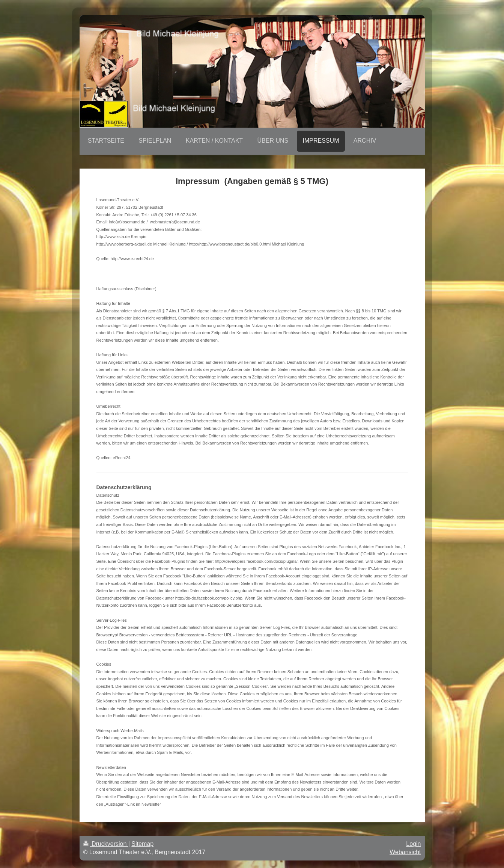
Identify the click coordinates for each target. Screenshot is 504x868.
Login (413, 844)
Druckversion (106, 844)
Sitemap (142, 844)
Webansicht (405, 852)
